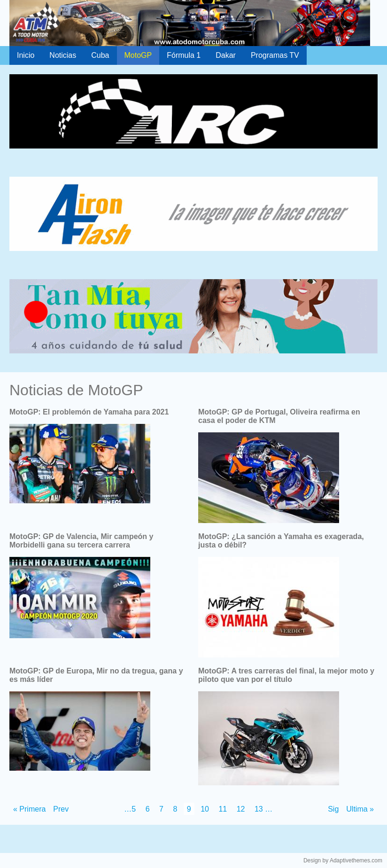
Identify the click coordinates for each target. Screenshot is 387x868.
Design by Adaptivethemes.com (343, 860)
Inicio (26, 55)
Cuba (100, 55)
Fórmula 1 (184, 55)
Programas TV (275, 55)
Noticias (63, 55)
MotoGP (138, 55)
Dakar (226, 55)
